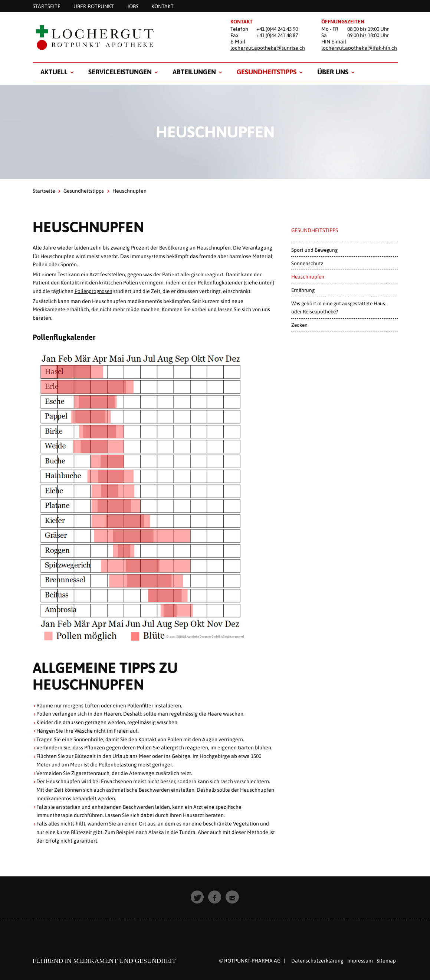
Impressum (360, 961)
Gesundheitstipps (267, 72)
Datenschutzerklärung (317, 961)
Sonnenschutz (307, 263)
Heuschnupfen (308, 277)
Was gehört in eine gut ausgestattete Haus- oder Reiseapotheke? (339, 307)
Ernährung (303, 290)
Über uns (333, 72)
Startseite (44, 191)
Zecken (299, 325)
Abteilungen (194, 72)
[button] (198, 897)
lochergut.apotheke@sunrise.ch (268, 48)
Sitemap (386, 961)
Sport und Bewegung (314, 250)
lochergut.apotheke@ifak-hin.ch (359, 48)
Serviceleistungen (120, 72)
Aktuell (54, 72)
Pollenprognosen (94, 291)
